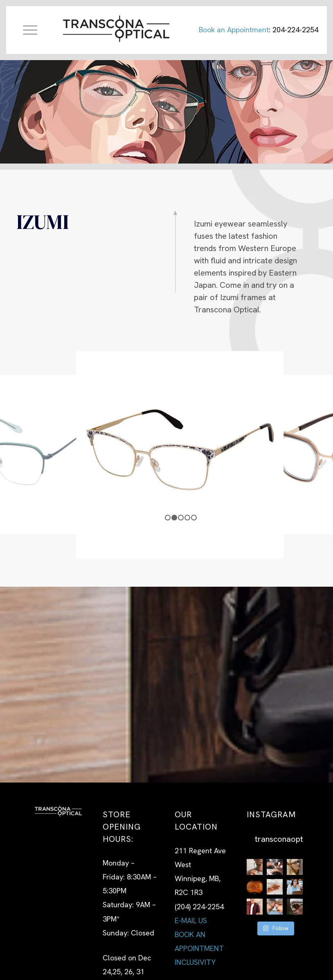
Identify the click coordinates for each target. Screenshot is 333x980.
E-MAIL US (191, 921)
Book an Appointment (234, 30)
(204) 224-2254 (199, 907)
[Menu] (26, 30)
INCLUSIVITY (195, 962)
